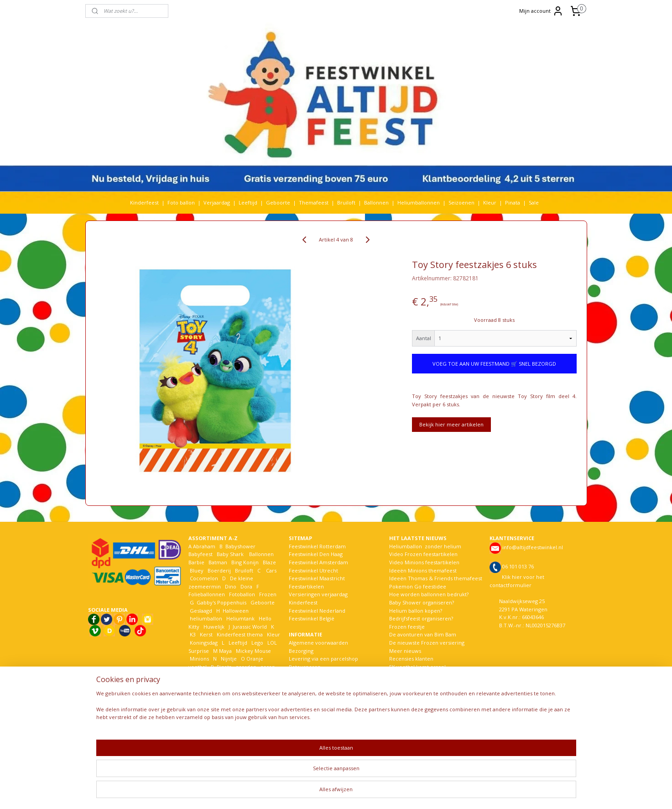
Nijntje (228, 659)
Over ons (300, 707)
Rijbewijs (237, 683)
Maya (225, 651)
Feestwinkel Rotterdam (317, 546)
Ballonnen (376, 202)
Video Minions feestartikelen (424, 562)
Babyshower (241, 546)
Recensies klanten (411, 659)
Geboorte (278, 202)
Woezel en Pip (232, 739)
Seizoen (267, 683)
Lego (256, 643)
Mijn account (541, 11)
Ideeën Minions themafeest (423, 570)
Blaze (269, 562)
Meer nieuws (405, 651)
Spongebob (204, 707)
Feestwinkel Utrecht (313, 570)
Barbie (196, 562)
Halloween (236, 611)
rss (332, 792)
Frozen (268, 594)
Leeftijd (248, 202)
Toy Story (224, 715)
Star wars (233, 707)
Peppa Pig (232, 675)
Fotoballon (242, 594)
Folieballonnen (207, 594)
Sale (534, 202)
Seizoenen (461, 202)
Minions (199, 659)
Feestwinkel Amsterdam (318, 562)
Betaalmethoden (309, 675)
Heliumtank (240, 618)
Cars (271, 570)
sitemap (313, 792)
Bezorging (301, 651)
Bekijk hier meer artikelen (451, 424)
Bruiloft (346, 202)
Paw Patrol (202, 675)
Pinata (513, 202)
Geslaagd (201, 611)
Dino (231, 586)
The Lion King (206, 723)
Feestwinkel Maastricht (317, 578)
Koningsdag (203, 643)
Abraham (204, 546)
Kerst (206, 634)
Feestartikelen (306, 586)
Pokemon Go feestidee (418, 586)
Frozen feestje (407, 627)
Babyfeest (201, 554)
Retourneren (305, 667)
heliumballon (206, 618)
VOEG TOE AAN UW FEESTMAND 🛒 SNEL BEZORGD (494, 364)
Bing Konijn (245, 562)
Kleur (490, 202)
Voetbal (198, 731)
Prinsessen (202, 683)
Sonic (253, 691)
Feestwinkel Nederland (317, 611)
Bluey (197, 570)
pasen (268, 667)
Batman (218, 562)
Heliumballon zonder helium (425, 546)
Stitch (255, 707)
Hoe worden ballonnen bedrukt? (429, 594)
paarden (246, 667)
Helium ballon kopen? (416, 611)
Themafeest (314, 202)
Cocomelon (204, 578)
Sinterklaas (203, 691)
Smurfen (231, 691)
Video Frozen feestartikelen (423, 554)
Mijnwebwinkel (447, 792)
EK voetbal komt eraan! (417, 667)
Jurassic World (250, 627)
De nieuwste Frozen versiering (427, 643)
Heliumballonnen (419, 202)
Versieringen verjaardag (318, 594)
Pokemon (260, 675)
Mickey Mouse (253, 651)
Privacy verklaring (311, 683)
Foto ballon (181, 202)
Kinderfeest (144, 202)
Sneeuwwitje (206, 699)
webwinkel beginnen (367, 792)
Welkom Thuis (239, 731)
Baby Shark (230, 554)
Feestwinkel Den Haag (316, 554)
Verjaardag (217, 202)
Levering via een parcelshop (323, 659)
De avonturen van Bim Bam (423, 634)
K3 (192, 634)
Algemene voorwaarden (318, 643)
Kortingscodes (306, 699)
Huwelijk (214, 627)
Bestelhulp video (309, 691)
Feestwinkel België (312, 618)
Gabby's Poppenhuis (221, 602)
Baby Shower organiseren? (422, 602)
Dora (246, 586)
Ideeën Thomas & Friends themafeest (436, 578)
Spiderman (239, 699)
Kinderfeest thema (240, 634)
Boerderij (219, 570)
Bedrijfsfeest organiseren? (421, 618)
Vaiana (242, 723)
